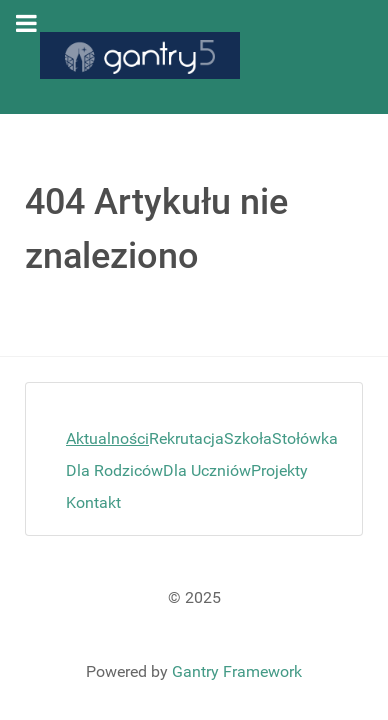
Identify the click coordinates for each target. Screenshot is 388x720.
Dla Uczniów (207, 470)
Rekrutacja (186, 438)
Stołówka (305, 438)
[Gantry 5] (140, 55)
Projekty (279, 470)
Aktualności (107, 438)
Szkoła (248, 438)
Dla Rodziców (114, 470)
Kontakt (93, 502)
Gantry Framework (237, 671)
